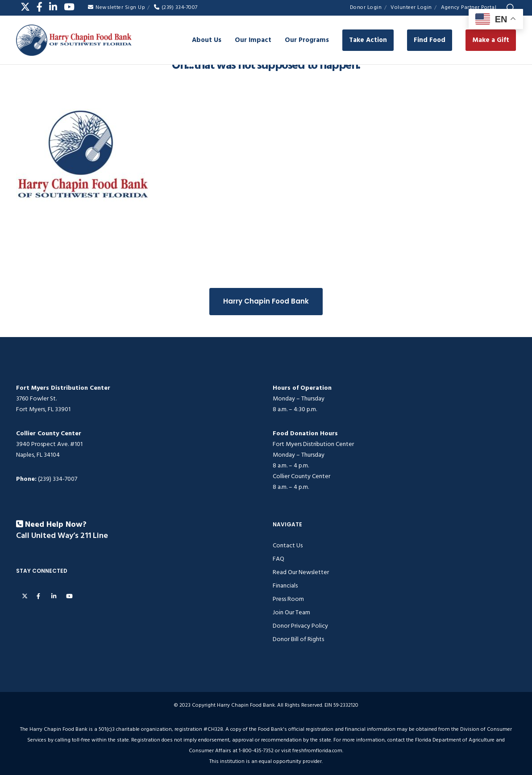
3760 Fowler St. (36, 398)
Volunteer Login (411, 7)
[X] (25, 7)
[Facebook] (39, 7)
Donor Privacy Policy (300, 626)
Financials (285, 585)
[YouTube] (69, 7)
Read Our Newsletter (301, 572)
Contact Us (288, 545)
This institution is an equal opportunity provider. (266, 761)
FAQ (278, 559)
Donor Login (366, 7)
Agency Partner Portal (469, 7)
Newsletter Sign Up (116, 7)
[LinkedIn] (53, 7)
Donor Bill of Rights (298, 639)
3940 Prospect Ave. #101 (49, 444)
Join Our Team (291, 612)
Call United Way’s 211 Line (62, 536)
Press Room (288, 599)
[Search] (511, 8)
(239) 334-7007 (176, 7)
